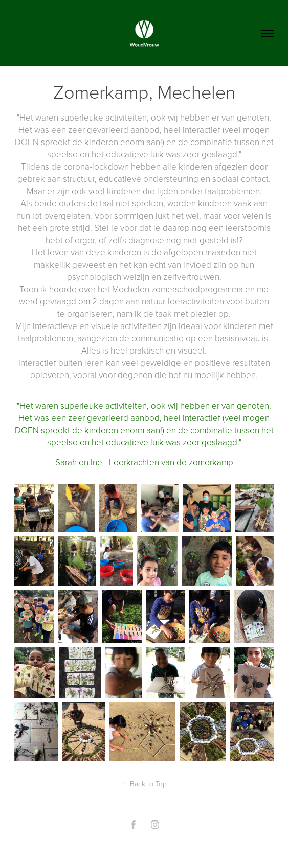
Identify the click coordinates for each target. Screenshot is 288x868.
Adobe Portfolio (161, 849)
